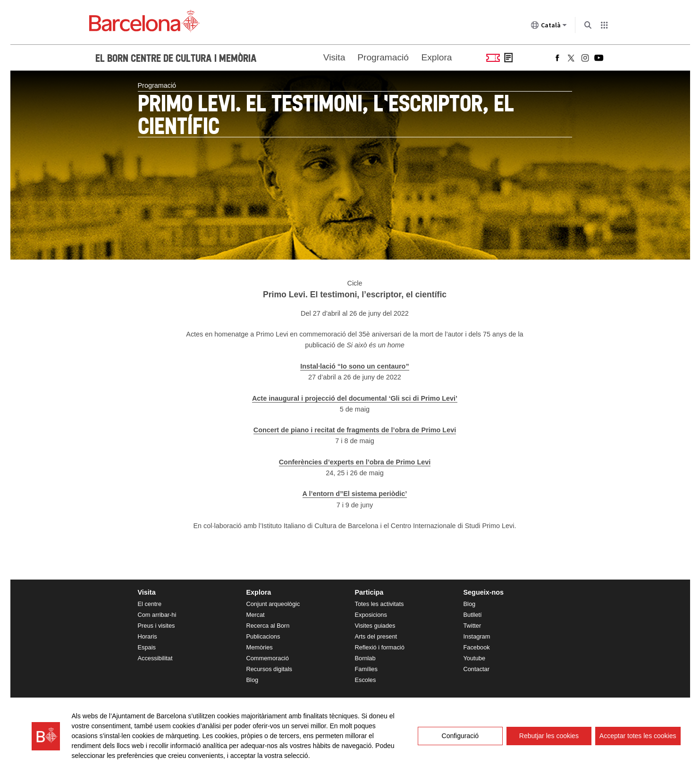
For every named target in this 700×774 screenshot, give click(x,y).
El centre (150, 604)
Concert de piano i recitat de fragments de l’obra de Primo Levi (355, 430)
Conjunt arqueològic (273, 604)
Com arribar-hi (157, 615)
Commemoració (268, 658)
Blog (253, 680)
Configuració (460, 736)
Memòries (260, 647)
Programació (383, 57)
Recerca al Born (268, 626)
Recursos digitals (269, 669)
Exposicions (371, 615)
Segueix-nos (484, 592)
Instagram (477, 636)
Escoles (366, 680)
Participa (369, 592)
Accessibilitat (155, 658)
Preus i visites (156, 626)
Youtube (475, 658)
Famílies (366, 669)
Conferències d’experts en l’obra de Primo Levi (355, 462)
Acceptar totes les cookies (638, 736)
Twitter (472, 626)
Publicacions (263, 636)
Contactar (477, 669)
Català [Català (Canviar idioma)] (549, 27)
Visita (334, 57)
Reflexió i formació (380, 647)
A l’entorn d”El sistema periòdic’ (355, 494)
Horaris (148, 636)
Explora (436, 57)
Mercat (256, 615)
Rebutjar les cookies (549, 736)
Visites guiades (375, 626)
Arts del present (376, 636)
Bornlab (365, 658)
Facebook (477, 647)
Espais (147, 647)
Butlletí (473, 615)
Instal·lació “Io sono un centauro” (354, 366)
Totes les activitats (380, 604)
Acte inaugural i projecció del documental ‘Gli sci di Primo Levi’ (355, 398)
